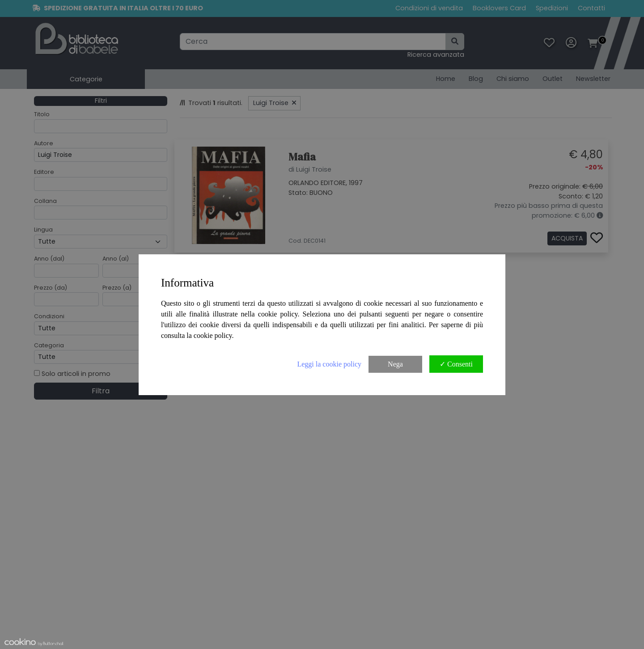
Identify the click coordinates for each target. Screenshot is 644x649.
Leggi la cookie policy (329, 364)
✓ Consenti (456, 364)
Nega (395, 364)
